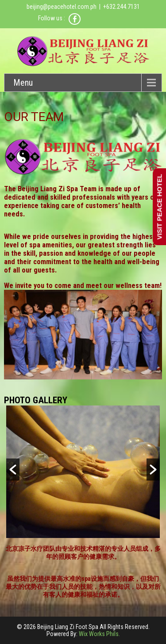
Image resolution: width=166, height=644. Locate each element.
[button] (13, 470)
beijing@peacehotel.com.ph (62, 7)
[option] (83, 472)
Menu (23, 83)
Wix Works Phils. (99, 634)
